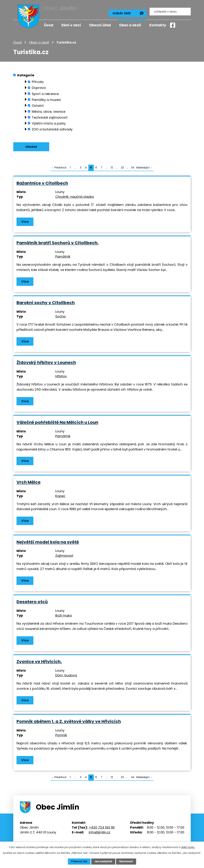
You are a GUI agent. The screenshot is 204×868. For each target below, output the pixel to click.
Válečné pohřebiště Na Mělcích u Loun (57, 422)
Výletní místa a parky (49, 121)
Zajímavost (64, 555)
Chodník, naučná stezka (75, 195)
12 (112, 166)
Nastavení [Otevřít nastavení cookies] (127, 861)
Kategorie (26, 73)
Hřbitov (61, 375)
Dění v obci (71, 25)
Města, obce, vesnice (49, 109)
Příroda (38, 80)
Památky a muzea (46, 98)
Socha (60, 315)
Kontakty (158, 25)
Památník (63, 255)
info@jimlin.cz (99, 832)
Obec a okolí (39, 40)
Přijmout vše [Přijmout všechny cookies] (78, 861)
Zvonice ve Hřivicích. (39, 661)
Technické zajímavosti (50, 115)
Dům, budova (66, 675)
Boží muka (63, 615)
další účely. (188, 847)
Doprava (39, 86)
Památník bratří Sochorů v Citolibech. (58, 241)
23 (122, 166)
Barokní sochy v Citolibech (46, 301)
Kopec (60, 495)
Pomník (61, 735)
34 (133, 166)
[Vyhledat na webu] (170, 10)
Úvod (17, 40)
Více (25, 220)
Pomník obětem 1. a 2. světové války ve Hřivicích (69, 722)
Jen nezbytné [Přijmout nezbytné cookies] (103, 861)
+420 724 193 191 (102, 828)
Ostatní (38, 103)
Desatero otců (32, 601)
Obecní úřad (100, 25)
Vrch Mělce (29, 482)
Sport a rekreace (45, 92)
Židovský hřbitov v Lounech (46, 362)
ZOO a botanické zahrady (52, 127)
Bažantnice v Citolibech (42, 182)
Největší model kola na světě (48, 542)
